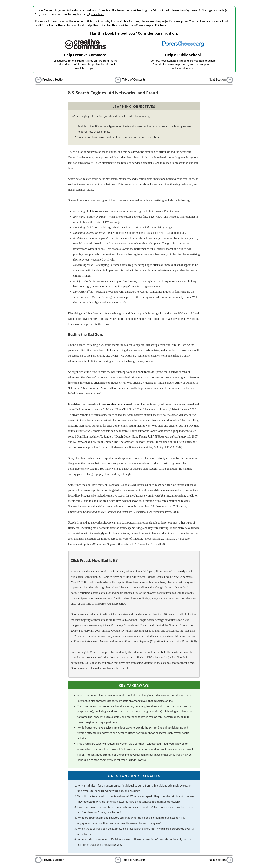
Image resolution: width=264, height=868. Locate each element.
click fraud (93, 211)
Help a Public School (183, 55)
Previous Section (54, 80)
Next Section (217, 80)
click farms (145, 372)
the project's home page (171, 21)
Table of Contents (134, 80)
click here (98, 14)
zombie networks (117, 404)
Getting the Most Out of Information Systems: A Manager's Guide (181, 10)
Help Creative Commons (85, 55)
